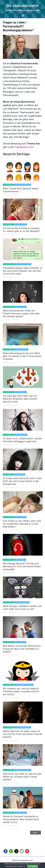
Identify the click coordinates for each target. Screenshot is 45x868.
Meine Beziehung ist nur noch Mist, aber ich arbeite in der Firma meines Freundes (22, 356)
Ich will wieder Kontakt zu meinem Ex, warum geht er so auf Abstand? (21, 230)
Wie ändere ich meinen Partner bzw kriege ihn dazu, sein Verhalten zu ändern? (22, 649)
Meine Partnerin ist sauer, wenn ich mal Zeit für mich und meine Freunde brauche (22, 734)
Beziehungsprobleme (23, 185)
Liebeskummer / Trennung (24, 685)
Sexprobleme (20, 474)
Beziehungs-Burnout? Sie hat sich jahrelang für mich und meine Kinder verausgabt (22, 566)
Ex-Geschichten (21, 224)
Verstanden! (33, 866)
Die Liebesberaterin (22, 5)
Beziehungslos (21, 392)
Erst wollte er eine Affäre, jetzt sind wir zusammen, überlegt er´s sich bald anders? (22, 524)
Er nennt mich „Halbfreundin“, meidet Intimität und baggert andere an (22, 440)
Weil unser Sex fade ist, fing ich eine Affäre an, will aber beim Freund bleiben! (22, 777)
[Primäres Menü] (23, 15)
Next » (36, 833)
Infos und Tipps (20, 642)
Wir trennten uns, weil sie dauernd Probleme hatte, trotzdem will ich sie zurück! (21, 691)
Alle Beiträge (8, 185)
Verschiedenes (20, 560)
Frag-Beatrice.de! (24, 147)
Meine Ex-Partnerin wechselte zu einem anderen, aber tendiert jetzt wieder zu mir (21, 819)
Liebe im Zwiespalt (21, 349)
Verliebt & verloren (22, 602)
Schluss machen (21, 435)
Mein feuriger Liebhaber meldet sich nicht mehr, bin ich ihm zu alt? (22, 608)
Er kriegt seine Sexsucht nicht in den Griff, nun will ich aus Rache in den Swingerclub (22, 481)
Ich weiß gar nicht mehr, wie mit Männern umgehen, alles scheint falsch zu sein (20, 399)
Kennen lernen (21, 307)
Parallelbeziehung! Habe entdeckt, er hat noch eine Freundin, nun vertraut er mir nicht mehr (23, 271)
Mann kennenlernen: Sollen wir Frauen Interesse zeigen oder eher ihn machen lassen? (21, 314)
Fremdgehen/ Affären (23, 264)
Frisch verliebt (20, 517)
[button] (6, 851)
